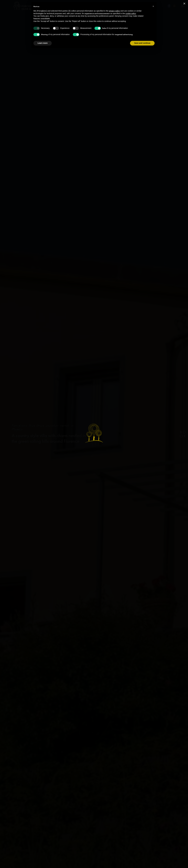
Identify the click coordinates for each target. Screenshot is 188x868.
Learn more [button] (43, 43)
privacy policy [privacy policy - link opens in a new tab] (114, 11)
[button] (153, 6)
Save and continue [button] (142, 43)
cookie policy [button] (131, 13)
